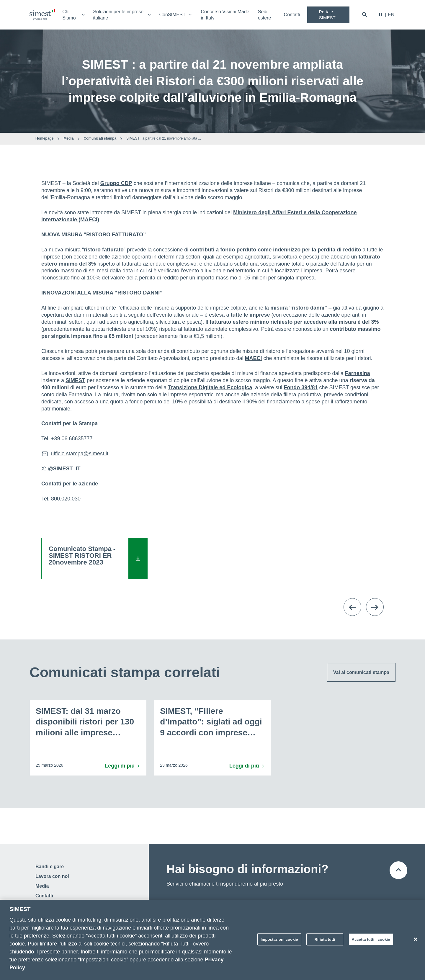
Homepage (44, 138)
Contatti (292, 15)
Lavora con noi (52, 876)
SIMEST (75, 380)
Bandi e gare (50, 867)
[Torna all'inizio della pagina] (398, 870)
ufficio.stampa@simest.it (80, 454)
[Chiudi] (416, 941)
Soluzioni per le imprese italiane (118, 15)
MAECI (253, 358)
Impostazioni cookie (279, 941)
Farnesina (358, 373)
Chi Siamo (69, 15)
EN (391, 15)
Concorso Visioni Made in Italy (225, 15)
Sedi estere (264, 15)
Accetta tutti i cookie (371, 941)
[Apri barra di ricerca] (365, 15)
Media (68, 138)
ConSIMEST (173, 15)
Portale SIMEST (327, 15)
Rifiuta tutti (325, 941)
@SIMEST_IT (64, 469)
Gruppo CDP (116, 183)
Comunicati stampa (100, 138)
